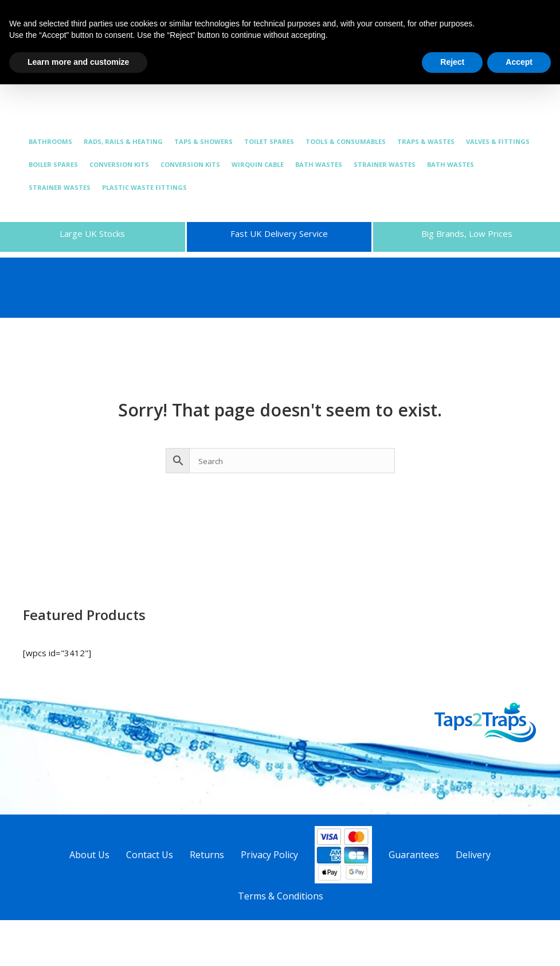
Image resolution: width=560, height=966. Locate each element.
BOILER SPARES (53, 164)
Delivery (473, 855)
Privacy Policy (269, 855)
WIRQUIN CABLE (258, 164)
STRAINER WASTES (385, 164)
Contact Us (150, 855)
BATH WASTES (319, 164)
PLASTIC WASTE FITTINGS (144, 187)
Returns (207, 855)
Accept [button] (519, 62)
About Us (89, 855)
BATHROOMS (50, 141)
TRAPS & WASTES (426, 141)
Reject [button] (452, 62)
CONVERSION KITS (119, 164)
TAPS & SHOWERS (203, 141)
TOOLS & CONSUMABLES (346, 141)
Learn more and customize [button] (78, 62)
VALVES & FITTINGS (498, 141)
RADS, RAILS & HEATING (123, 141)
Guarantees (414, 855)
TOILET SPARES (269, 141)
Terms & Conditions (281, 896)
